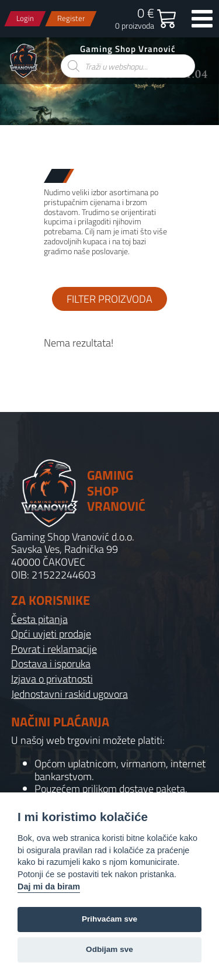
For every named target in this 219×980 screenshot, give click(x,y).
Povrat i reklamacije (54, 649)
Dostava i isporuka (51, 664)
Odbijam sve (109, 949)
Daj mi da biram (49, 886)
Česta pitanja (39, 619)
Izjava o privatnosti (52, 679)
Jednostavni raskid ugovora (69, 694)
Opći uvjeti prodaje (51, 634)
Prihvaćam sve (109, 919)
